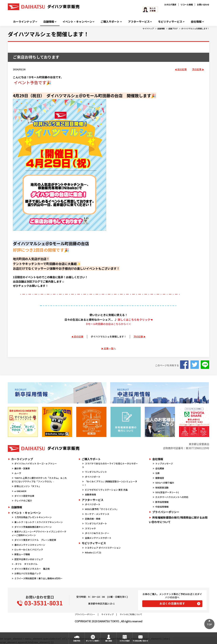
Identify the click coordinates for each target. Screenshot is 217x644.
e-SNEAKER (20, 491)
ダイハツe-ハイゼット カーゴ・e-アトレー (36, 463)
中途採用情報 (162, 507)
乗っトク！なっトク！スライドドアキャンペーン (39, 522)
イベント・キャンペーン (77, 22)
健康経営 (160, 478)
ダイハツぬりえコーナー (97, 533)
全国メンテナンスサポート (98, 538)
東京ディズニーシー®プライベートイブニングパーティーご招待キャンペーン (39, 533)
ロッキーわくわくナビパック (29, 550)
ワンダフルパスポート (96, 523)
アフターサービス (139, 22)
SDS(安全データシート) (167, 492)
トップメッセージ (164, 463)
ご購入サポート (110, 22)
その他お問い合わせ (140, 641)
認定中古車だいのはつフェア (29, 559)
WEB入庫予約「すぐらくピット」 (102, 509)
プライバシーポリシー (166, 512)
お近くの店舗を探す (172, 603)
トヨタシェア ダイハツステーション (103, 548)
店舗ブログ (173, 28)
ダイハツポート (93, 477)
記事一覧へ (110, 348)
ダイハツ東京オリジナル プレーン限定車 (35, 540)
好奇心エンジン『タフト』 (28, 486)
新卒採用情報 (162, 502)
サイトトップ (148, 28)
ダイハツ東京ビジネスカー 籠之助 (32, 569)
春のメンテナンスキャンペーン (30, 545)
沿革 (157, 473)
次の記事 (197, 69)
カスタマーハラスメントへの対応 (172, 497)
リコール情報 (187, 4)
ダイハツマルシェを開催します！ (195, 28)
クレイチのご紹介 (23, 501)
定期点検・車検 (93, 519)
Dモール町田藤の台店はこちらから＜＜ (109, 324)
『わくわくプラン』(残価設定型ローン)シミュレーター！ (110, 483)
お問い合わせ (203, 4)
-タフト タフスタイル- (26, 564)
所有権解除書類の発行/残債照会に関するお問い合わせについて (178, 520)
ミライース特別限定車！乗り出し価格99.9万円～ (38, 578)
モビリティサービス (170, 22)
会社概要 (160, 468)
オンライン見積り (93, 641)
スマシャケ (90, 528)
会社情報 (196, 22)
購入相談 (109, 641)
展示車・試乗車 (22, 468)
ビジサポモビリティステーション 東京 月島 (106, 490)
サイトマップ (107, 614)
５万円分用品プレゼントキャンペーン (33, 517)
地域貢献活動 (162, 488)
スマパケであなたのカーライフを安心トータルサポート (110, 465)
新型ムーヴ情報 (22, 554)
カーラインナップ (24, 22)
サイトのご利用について (131, 614)
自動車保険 (90, 494)
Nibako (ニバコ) (93, 552)
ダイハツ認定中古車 (24, 496)
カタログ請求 (170, 4)
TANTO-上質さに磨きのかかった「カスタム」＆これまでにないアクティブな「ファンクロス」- (39, 480)
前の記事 (182, 69)
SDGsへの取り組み (165, 483)
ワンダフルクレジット (96, 472)
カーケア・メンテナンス (97, 514)
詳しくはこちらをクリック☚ (135, 320)
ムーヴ (18, 473)
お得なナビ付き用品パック (29, 573)
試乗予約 (77, 641)
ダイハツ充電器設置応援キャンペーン (33, 527)
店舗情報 (49, 22)
